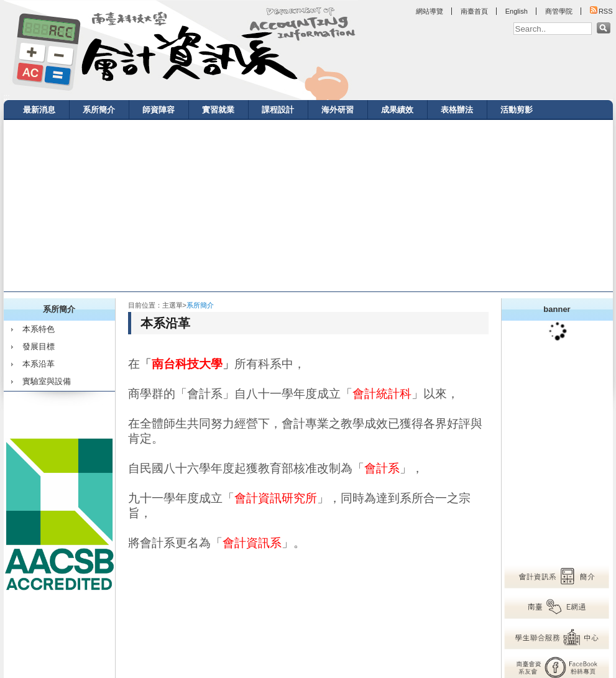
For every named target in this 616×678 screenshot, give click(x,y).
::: (7, 97)
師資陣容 (159, 110)
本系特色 (39, 329)
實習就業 (218, 110)
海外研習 (338, 110)
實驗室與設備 (47, 381)
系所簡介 (99, 110)
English (517, 11)
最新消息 (39, 110)
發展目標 (39, 346)
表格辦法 (457, 110)
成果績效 (397, 110)
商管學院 (559, 11)
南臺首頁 (474, 11)
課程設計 (278, 110)
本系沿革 (39, 364)
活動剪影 (517, 110)
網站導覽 (430, 11)
